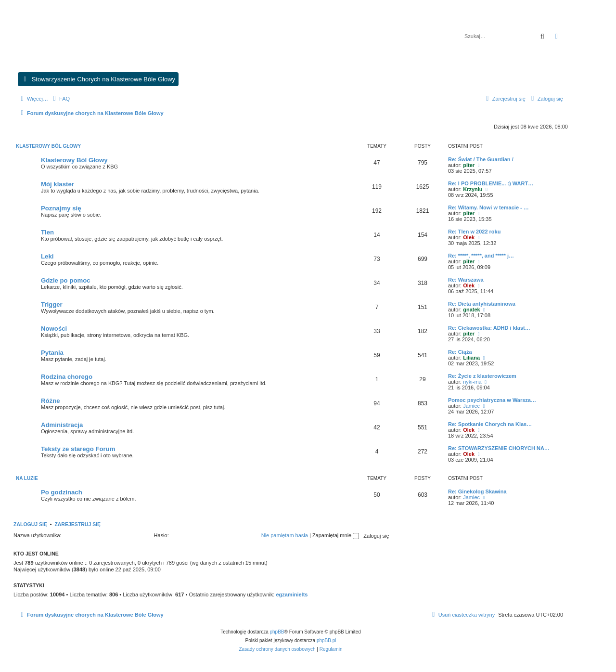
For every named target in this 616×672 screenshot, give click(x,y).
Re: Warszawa (466, 280)
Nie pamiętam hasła (285, 535)
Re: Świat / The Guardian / (481, 159)
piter (469, 165)
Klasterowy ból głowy (48, 146)
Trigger (52, 304)
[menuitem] (60, 99)
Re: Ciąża (460, 352)
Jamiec (471, 406)
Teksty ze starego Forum (78, 449)
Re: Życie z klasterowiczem (482, 376)
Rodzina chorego (67, 377)
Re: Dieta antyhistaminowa (482, 304)
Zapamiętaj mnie (336, 535)
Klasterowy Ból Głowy (74, 160)
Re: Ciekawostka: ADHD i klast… (489, 328)
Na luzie (27, 478)
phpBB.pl (327, 640)
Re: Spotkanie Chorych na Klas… (490, 424)
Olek (469, 237)
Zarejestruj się (77, 524)
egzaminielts (292, 594)
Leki (47, 256)
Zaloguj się (30, 524)
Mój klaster (58, 184)
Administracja (62, 425)
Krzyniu (473, 189)
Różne (51, 401)
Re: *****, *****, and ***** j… (481, 256)
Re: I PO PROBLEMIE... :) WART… (491, 183)
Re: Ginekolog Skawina (477, 491)
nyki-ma (472, 382)
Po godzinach (62, 492)
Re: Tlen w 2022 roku (474, 232)
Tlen (47, 232)
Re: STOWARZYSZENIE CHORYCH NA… (499, 448)
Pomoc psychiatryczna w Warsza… (492, 400)
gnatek (471, 310)
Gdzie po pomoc (66, 280)
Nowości (54, 329)
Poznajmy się (61, 208)
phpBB (277, 632)
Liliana (471, 358)
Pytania (52, 353)
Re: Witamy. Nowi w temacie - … (488, 207)
